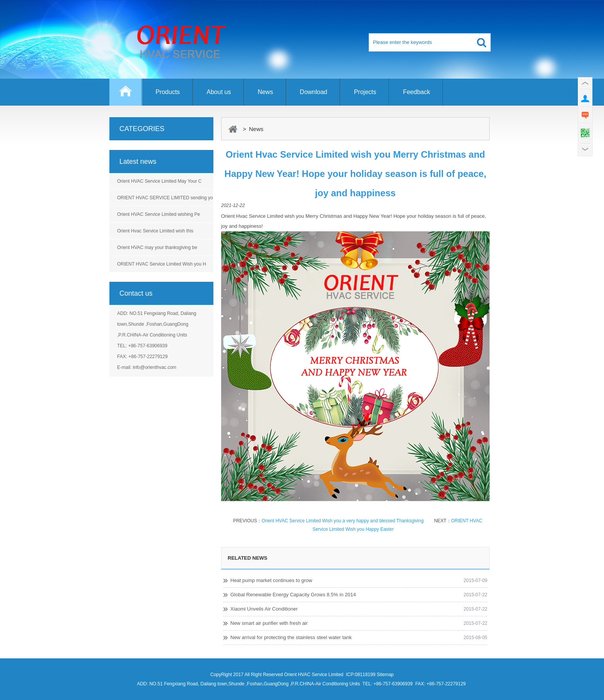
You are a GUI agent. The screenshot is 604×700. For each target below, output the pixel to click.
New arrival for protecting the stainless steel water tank (291, 637)
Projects (365, 92)
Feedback (416, 92)
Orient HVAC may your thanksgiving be (157, 247)
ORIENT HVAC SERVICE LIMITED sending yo (165, 198)
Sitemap (385, 675)
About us (219, 92)
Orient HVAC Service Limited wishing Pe (159, 214)
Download (313, 92)
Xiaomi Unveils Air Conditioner (264, 609)
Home (126, 96)
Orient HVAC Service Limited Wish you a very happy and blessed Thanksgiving (342, 521)
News (265, 92)
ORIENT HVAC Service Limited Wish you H (162, 264)
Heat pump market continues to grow (271, 580)
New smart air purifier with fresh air (269, 623)
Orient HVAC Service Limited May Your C (159, 181)
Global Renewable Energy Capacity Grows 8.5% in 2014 (293, 595)
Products (168, 92)
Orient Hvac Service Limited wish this (155, 231)
